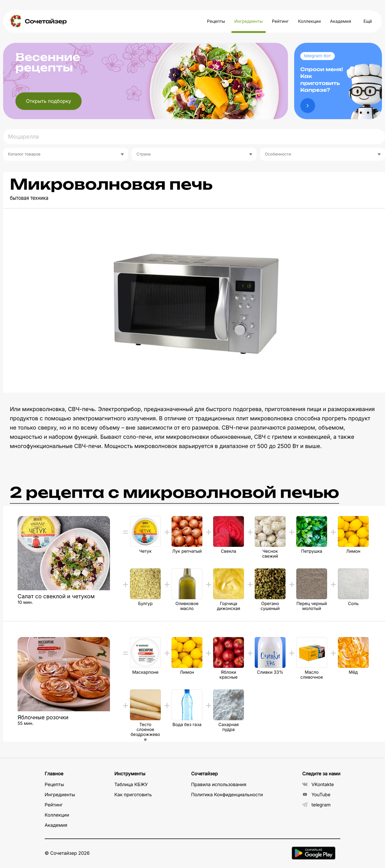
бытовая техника (29, 198)
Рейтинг (280, 21)
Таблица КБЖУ (131, 784)
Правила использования (219, 784)
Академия (340, 21)
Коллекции (309, 21)
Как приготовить (133, 795)
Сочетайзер (46, 21)
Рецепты (216, 21)
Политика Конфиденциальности (227, 795)
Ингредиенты (249, 21)
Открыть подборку (49, 101)
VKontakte (318, 784)
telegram (316, 805)
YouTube (316, 795)
